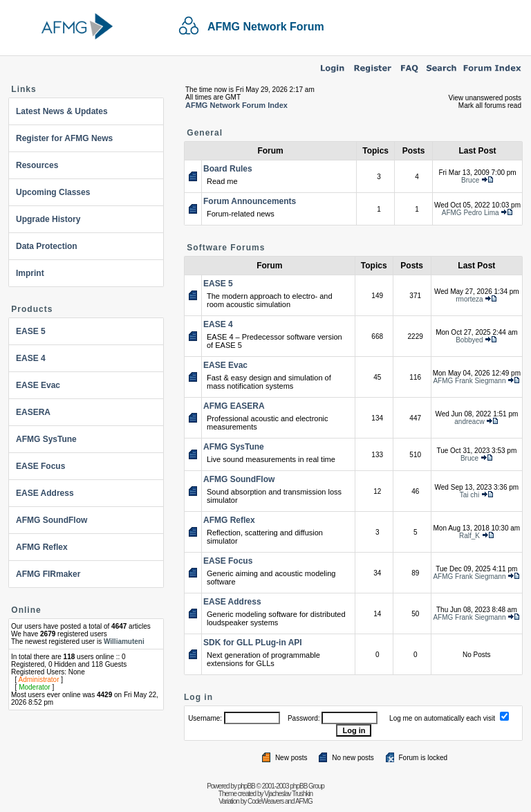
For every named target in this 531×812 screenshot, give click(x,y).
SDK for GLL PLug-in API (253, 643)
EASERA (33, 412)
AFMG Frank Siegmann (469, 381)
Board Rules (228, 169)
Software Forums (226, 248)
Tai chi (469, 495)
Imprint (30, 273)
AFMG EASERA (234, 406)
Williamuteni (124, 642)
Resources (37, 165)
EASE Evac (38, 385)
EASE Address (45, 493)
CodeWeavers (265, 801)
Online (26, 610)
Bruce (470, 180)
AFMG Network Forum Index (236, 105)
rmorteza (469, 299)
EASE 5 (31, 331)
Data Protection (47, 246)
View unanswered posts (485, 98)
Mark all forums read (490, 105)
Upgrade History (48, 219)
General (205, 133)
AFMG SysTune (46, 439)
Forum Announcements (250, 201)
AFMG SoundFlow (52, 520)
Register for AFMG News (64, 138)
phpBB (246, 786)
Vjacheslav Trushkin (288, 794)
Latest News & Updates (62, 111)
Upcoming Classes (53, 192)
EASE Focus (40, 466)
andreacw (469, 422)
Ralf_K (469, 536)
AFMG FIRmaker (48, 574)
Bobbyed (469, 340)
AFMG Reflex (42, 547)
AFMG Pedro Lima (471, 213)
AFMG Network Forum (266, 27)
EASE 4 (31, 358)
